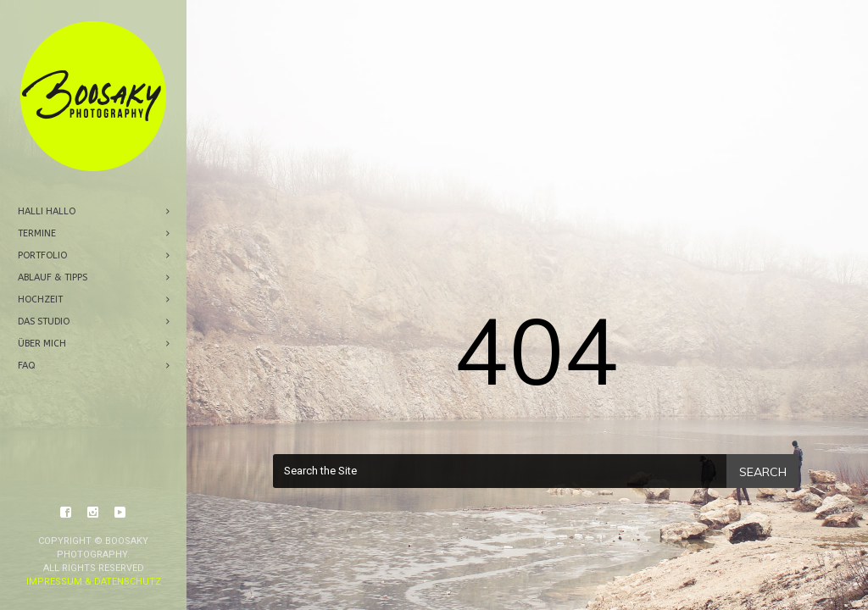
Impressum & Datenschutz (94, 490)
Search (763, 472)
